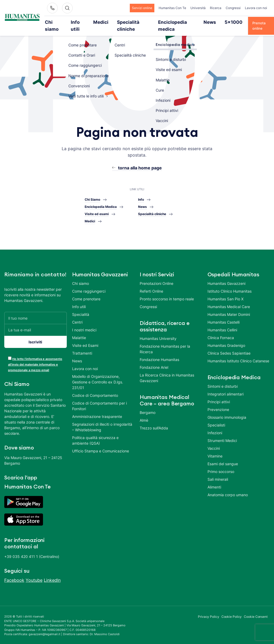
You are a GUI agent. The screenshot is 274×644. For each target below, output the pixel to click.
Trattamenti (82, 346)
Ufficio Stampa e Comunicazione (101, 444)
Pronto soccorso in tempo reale (167, 292)
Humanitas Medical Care (229, 299)
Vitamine (215, 449)
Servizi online (142, 8)
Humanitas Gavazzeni (226, 276)
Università (198, 8)
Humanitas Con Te (172, 8)
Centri (77, 315)
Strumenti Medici (222, 433)
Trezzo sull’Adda (154, 421)
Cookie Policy (232, 609)
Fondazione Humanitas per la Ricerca (165, 342)
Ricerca (216, 8)
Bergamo (148, 405)
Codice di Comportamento (95, 388)
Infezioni (215, 426)
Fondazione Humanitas (159, 352)
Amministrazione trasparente (97, 409)
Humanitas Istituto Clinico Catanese (238, 354)
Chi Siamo (92, 192)
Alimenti (214, 480)
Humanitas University (158, 331)
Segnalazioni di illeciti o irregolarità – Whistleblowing (102, 420)
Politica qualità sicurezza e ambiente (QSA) (95, 433)
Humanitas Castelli (224, 315)
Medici (103, 22)
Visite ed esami (97, 206)
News (202, 22)
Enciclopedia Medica (101, 199)
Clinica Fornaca (221, 330)
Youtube (34, 573)
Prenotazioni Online (156, 276)
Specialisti (216, 418)
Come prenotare (86, 292)
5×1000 (221, 22)
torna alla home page (140, 161)
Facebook (14, 573)
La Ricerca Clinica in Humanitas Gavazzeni (167, 371)
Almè (144, 413)
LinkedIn (52, 573)
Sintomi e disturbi (223, 379)
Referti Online (151, 284)
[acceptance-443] (10, 351)
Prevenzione (218, 402)
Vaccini (214, 441)
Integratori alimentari (226, 387)
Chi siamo (59, 22)
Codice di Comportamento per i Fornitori (99, 399)
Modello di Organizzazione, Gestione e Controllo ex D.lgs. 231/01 (98, 375)
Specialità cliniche (132, 22)
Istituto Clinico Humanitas (230, 284)
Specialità (81, 307)
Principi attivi (219, 395)
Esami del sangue (223, 457)
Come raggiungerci (89, 284)
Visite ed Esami (85, 338)
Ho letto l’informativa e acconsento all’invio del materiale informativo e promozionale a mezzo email (35, 357)
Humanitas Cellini (222, 323)
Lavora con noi (256, 8)
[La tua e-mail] (36, 323)
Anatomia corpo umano (228, 488)
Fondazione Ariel (154, 360)
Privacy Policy (209, 609)
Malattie (79, 330)
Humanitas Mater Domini (229, 307)
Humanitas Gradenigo (226, 338)
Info (141, 192)
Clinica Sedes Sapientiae (229, 346)
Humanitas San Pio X (226, 292)
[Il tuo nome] (36, 311)
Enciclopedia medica (172, 22)
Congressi (233, 8)
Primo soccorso (221, 464)
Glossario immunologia (227, 410)
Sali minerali (218, 472)
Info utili (83, 22)
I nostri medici (84, 323)
